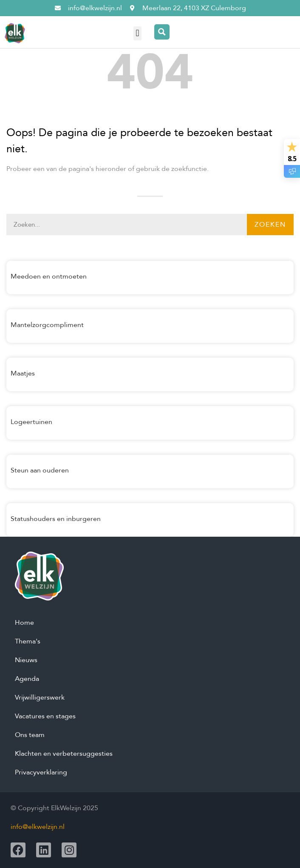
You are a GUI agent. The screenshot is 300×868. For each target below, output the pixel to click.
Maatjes (23, 373)
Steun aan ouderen (40, 470)
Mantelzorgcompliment (47, 325)
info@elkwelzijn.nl (38, 827)
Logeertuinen (31, 422)
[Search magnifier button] (162, 32)
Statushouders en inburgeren (56, 519)
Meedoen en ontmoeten (49, 276)
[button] (137, 33)
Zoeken (270, 225)
